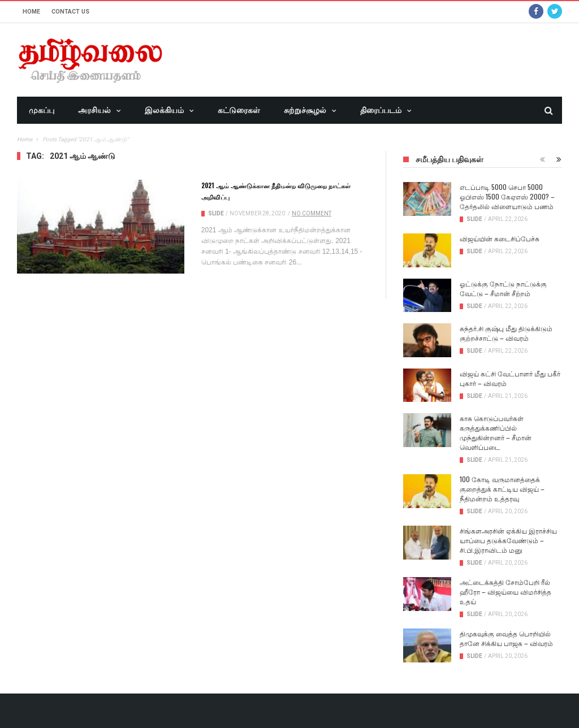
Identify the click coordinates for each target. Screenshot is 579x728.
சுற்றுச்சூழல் (305, 110)
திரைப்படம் (381, 110)
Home (31, 12)
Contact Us (70, 12)
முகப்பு (42, 110)
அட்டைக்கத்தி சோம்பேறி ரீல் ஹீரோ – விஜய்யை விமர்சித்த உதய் (505, 591)
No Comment (312, 213)
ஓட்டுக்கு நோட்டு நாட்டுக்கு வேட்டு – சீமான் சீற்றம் (503, 288)
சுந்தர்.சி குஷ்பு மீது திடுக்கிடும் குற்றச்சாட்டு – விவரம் (506, 333)
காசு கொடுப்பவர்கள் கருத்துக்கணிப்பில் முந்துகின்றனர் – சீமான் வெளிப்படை (496, 432)
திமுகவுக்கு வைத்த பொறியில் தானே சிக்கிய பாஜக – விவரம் (506, 638)
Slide (216, 213)
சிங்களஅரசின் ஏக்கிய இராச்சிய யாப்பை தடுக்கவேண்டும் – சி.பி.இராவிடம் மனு (508, 540)
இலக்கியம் (164, 110)
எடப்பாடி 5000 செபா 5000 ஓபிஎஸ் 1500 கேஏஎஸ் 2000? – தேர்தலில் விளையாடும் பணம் (507, 196)
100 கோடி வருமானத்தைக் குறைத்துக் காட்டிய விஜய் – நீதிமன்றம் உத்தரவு (502, 489)
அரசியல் (94, 110)
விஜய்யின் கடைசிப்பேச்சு (500, 238)
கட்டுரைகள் (239, 110)
